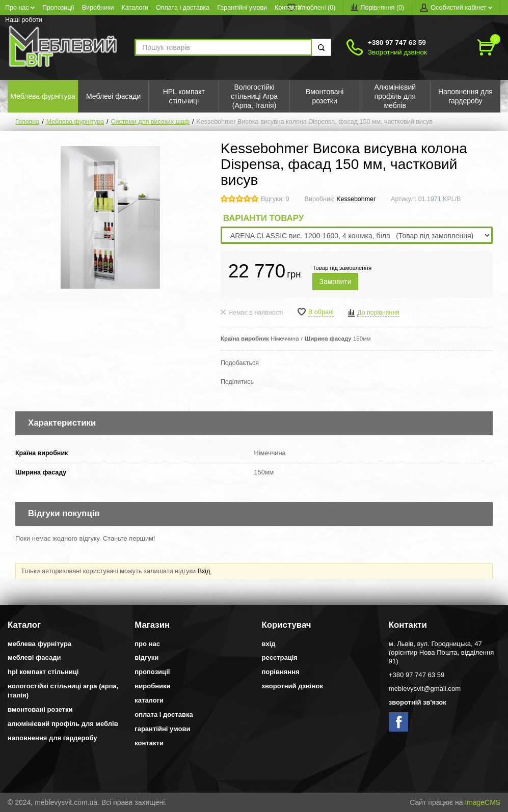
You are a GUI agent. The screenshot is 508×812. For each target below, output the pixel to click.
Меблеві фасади (34, 657)
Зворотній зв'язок (418, 702)
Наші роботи (24, 20)
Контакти (288, 8)
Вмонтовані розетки (40, 709)
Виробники (98, 8)
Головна (27, 122)
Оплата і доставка (183, 8)
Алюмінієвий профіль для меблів (63, 724)
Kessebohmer (356, 199)
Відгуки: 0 (275, 199)
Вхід (204, 571)
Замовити (335, 282)
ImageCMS (483, 802)
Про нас (20, 8)
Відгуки (146, 657)
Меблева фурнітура (75, 122)
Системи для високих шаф (150, 122)
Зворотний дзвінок (397, 52)
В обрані (321, 312)
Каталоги (135, 8)
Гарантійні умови (242, 8)
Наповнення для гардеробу (52, 738)
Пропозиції (58, 8)
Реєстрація (280, 657)
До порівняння (378, 313)
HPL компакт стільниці (43, 672)
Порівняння (281, 672)
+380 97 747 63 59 (397, 43)
